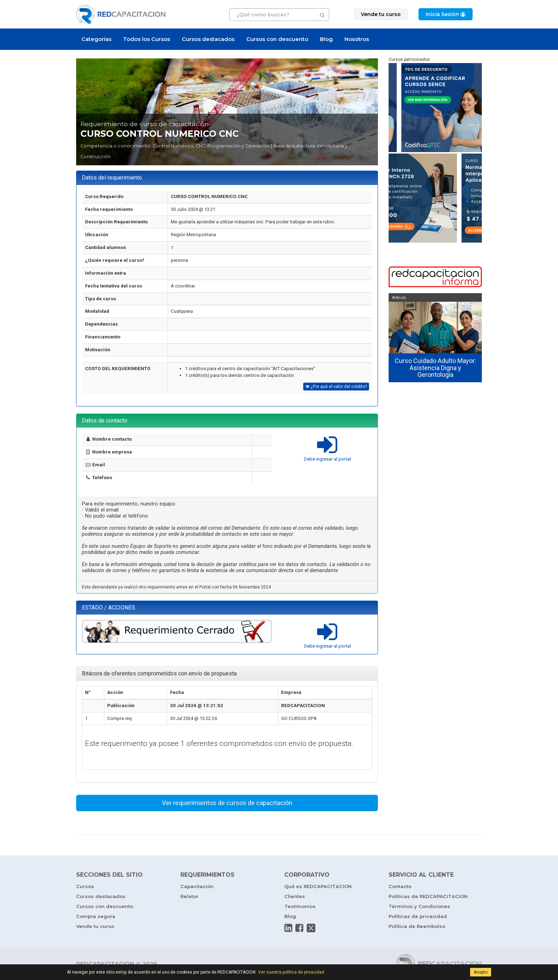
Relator (189, 896)
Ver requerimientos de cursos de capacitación (227, 803)
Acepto (481, 972)
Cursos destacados (208, 39)
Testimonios (300, 906)
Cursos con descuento (277, 39)
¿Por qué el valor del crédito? (336, 387)
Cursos (85, 886)
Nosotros (357, 39)
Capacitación (197, 886)
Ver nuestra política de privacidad (291, 972)
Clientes (295, 896)
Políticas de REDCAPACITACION (428, 896)
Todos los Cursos (147, 39)
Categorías (96, 39)
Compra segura (96, 916)
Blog (326, 39)
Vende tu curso (95, 926)
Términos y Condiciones (419, 906)
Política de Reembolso (417, 926)
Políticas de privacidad (418, 916)
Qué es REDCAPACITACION (318, 886)
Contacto (400, 886)
